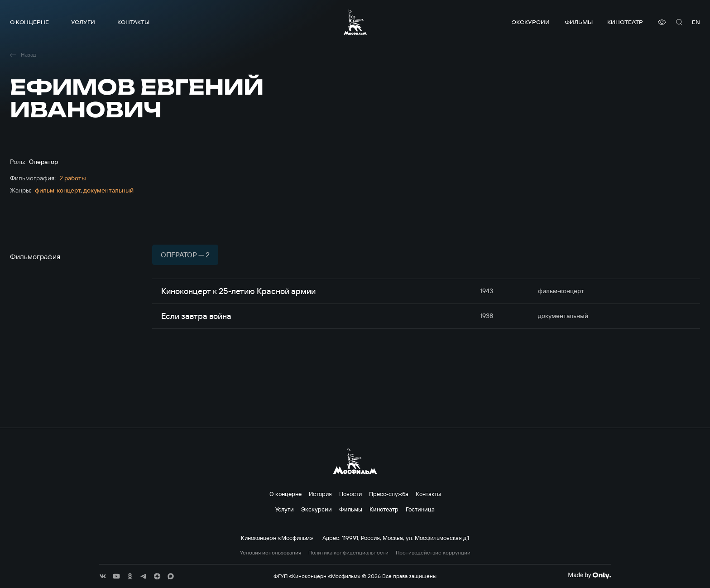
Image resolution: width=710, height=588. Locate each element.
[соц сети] (103, 576)
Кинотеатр (625, 22)
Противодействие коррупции (433, 553)
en (696, 22)
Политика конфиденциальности (348, 553)
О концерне (29, 22)
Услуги (83, 22)
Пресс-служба (389, 494)
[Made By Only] (589, 575)
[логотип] (355, 22)
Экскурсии (531, 22)
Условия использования (271, 553)
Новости (350, 494)
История (320, 494)
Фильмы (579, 22)
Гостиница (420, 509)
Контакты (133, 22)
